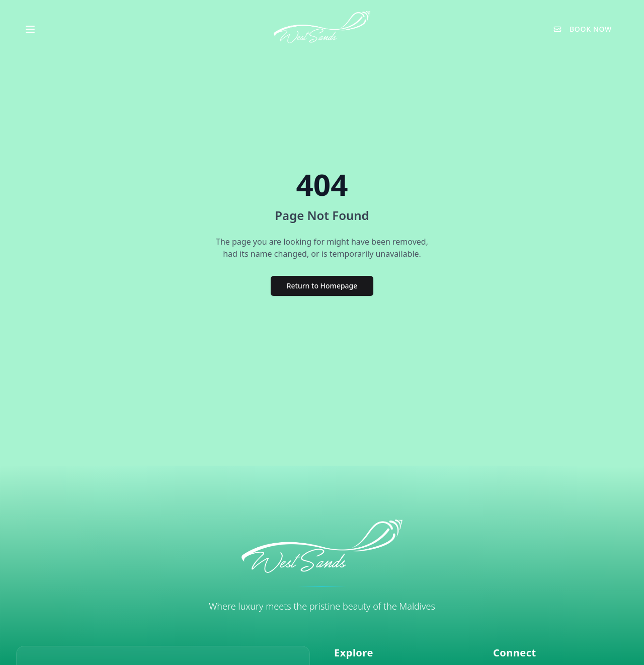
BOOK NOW (583, 29)
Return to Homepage (322, 286)
